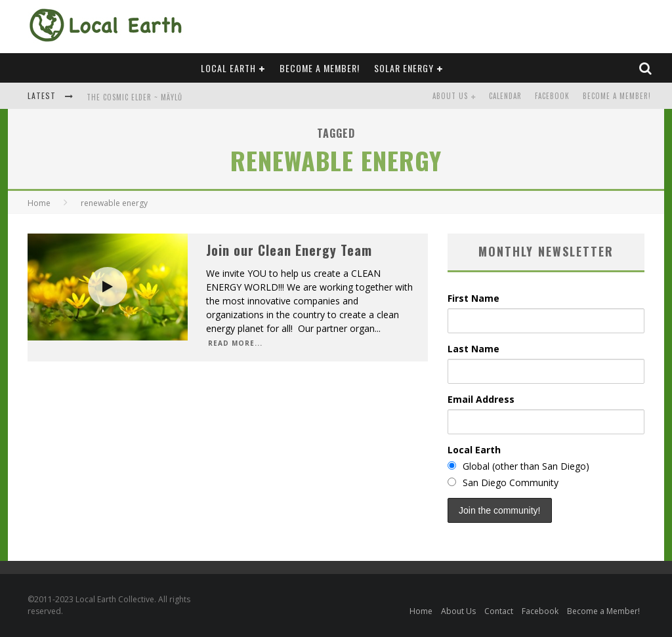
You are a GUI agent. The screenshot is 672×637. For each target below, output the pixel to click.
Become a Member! (320, 68)
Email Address (481, 399)
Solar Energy (404, 68)
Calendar (505, 96)
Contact (499, 611)
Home (39, 203)
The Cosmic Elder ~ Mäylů (135, 97)
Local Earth (228, 68)
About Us (450, 96)
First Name (473, 298)
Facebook (552, 96)
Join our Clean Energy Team (289, 250)
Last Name (473, 349)
